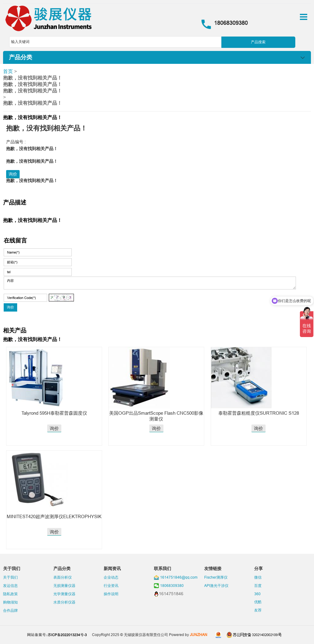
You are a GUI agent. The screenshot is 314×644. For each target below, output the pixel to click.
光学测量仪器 (64, 594)
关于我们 (10, 577)
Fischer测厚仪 (216, 577)
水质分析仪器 (64, 602)
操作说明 (111, 594)
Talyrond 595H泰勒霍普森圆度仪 (54, 413)
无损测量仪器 (64, 586)
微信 (258, 577)
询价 (13, 174)
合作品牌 (10, 610)
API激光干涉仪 (216, 586)
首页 (8, 71)
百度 (258, 586)
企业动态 (111, 577)
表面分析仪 (63, 577)
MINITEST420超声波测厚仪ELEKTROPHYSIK (54, 516)
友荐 (258, 610)
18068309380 (172, 586)
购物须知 (10, 602)
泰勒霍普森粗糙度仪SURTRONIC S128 (259, 413)
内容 (150, 283)
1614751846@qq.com (179, 577)
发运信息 (10, 586)
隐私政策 (10, 594)
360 (257, 594)
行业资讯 (111, 586)
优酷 (258, 602)
